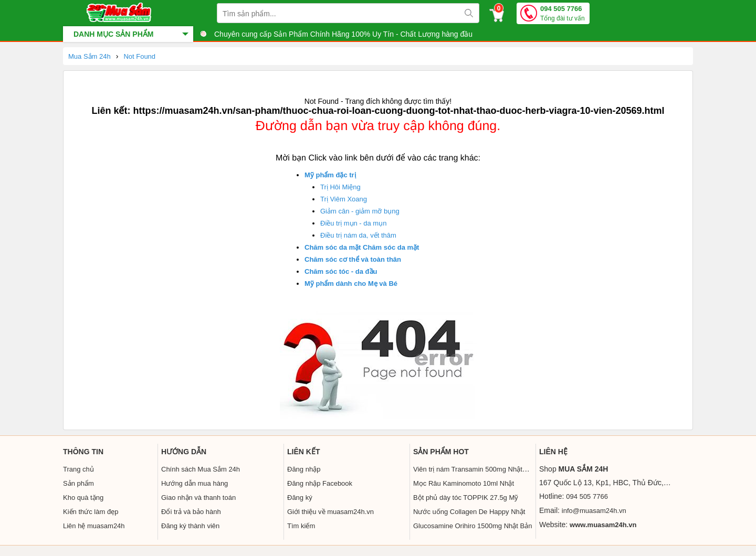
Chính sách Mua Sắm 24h (201, 469)
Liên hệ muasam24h (94, 526)
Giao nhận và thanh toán (198, 498)
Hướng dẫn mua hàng (195, 483)
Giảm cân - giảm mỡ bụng (360, 211)
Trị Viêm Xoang (344, 199)
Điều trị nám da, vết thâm (358, 235)
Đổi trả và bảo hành (191, 512)
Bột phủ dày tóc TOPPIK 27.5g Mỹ (466, 498)
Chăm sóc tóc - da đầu (341, 271)
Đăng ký (300, 498)
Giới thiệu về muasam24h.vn (330, 512)
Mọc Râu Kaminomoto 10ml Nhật (464, 483)
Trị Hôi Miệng (340, 187)
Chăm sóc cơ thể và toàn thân (353, 259)
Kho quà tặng (83, 498)
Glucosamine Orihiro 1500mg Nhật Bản (472, 526)
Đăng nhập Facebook (320, 483)
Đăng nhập (304, 469)
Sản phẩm (78, 483)
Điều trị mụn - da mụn (353, 223)
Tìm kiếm (301, 526)
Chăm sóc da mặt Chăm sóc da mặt (362, 247)
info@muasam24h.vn (594, 511)
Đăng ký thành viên (190, 526)
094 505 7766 (563, 14)
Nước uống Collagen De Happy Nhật (469, 512)
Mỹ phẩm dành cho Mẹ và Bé (351, 284)
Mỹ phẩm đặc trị (330, 175)
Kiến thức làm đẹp (91, 512)
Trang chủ (78, 469)
